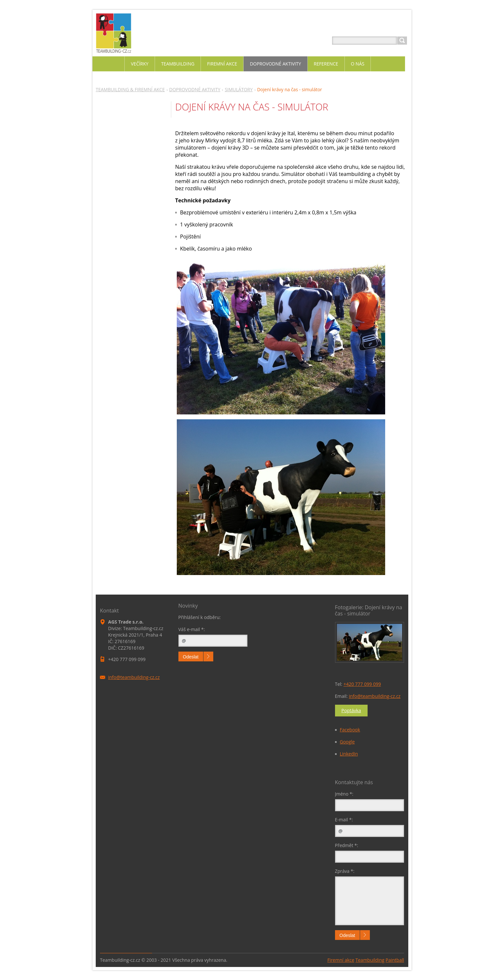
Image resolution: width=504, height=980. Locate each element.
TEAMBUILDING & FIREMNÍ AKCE (130, 89)
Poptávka (351, 710)
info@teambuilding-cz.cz (375, 696)
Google (347, 742)
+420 (362, 684)
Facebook (350, 730)
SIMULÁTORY (239, 89)
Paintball (395, 960)
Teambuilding (370, 960)
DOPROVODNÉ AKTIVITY (195, 89)
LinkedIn (349, 754)
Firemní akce (341, 960)
